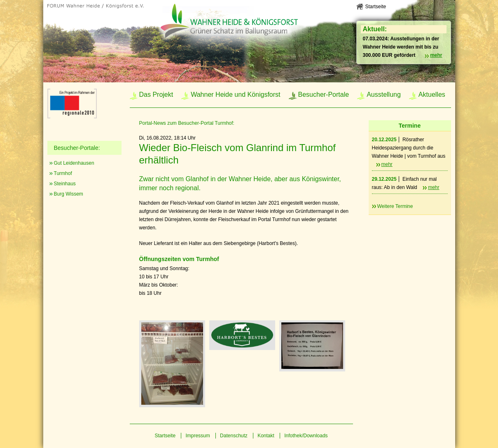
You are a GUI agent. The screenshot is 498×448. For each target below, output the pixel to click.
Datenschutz (234, 436)
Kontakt (266, 436)
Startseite (376, 7)
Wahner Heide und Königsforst (235, 94)
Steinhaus (65, 184)
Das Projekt (156, 94)
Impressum (198, 436)
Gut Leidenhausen (74, 163)
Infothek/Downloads (306, 436)
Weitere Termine (395, 206)
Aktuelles (432, 94)
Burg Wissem (69, 194)
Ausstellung (384, 94)
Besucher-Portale (324, 94)
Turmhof (63, 173)
